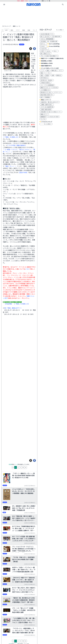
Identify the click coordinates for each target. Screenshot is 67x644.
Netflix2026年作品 (54, 44)
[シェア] (34, 49)
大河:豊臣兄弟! (56, 37)
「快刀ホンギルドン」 (25, 150)
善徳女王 (59, 75)
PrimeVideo (44, 49)
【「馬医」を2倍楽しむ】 (11, 137)
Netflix (43, 44)
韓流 (12, 30)
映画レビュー (44, 114)
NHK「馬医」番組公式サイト (13, 308)
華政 (48, 71)
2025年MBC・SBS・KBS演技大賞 (49, 41)
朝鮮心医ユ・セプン (57, 71)
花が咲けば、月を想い (47, 80)
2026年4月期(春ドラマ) (47, 34)
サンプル (43, 119)
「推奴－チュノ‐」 (11, 166)
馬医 (42, 73)
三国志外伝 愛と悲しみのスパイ (50, 102)
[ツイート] (31, 49)
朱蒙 (53, 75)
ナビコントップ (6, 26)
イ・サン (48, 73)
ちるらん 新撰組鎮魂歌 (47, 39)
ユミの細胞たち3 (45, 90)
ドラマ (18, 30)
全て (7, 30)
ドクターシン (58, 92)
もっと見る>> (46, 124)
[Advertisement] (33, 16)
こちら (27, 269)
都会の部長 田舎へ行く (47, 95)
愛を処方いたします (46, 92)
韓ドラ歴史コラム (45, 54)
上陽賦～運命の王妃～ (47, 105)
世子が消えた (44, 78)
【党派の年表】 (23, 173)
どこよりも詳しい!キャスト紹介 (50, 68)
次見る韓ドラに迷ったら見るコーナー (51, 112)
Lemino (49, 51)
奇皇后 (47, 75)
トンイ (42, 71)
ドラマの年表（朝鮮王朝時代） (17, 145)
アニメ (35, 30)
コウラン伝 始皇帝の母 (47, 107)
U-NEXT (42, 51)
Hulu (56, 51)
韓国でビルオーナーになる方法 (49, 88)
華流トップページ (46, 100)
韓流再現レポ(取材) (47, 61)
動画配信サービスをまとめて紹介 (50, 117)
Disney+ (43, 46)
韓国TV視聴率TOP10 (46, 66)
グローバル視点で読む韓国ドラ (49, 56)
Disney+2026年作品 (54, 46)
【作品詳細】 (8, 304)
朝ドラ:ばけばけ (45, 37)
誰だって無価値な (45, 97)
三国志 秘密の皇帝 (46, 109)
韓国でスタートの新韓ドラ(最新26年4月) (52, 59)
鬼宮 (42, 75)
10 (30, 467)
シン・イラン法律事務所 (47, 85)
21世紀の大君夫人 (45, 83)
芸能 (29, 30)
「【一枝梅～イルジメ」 (11, 150)
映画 (24, 30)
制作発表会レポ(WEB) (47, 63)
